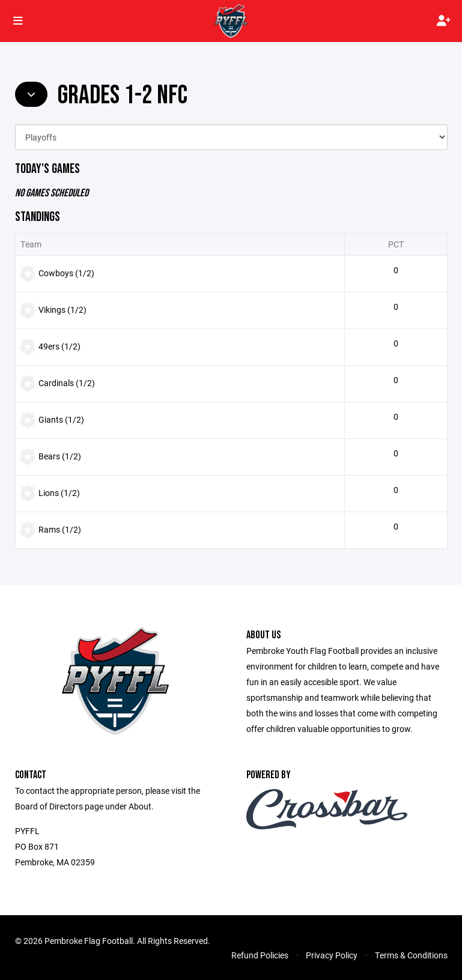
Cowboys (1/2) (66, 273)
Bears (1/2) (60, 456)
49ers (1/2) (59, 346)
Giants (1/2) (61, 419)
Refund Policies (260, 955)
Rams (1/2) (60, 529)
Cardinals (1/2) (67, 383)
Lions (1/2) (59, 493)
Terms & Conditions (411, 955)
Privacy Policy (332, 955)
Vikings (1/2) (62, 310)
